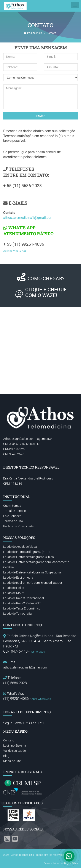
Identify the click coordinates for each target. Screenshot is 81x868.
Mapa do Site (12, 761)
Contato (9, 740)
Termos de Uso (13, 521)
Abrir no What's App (15, 251)
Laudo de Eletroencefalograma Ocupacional (32, 572)
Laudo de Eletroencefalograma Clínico (29, 557)
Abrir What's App (41, 699)
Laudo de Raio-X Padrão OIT (22, 603)
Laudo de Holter (14, 588)
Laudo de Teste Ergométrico (22, 608)
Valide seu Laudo (15, 751)
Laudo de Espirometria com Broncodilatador (33, 583)
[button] (75, 5)
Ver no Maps (38, 652)
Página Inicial (33, 33)
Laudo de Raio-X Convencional (24, 598)
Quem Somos (12, 506)
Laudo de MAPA (14, 593)
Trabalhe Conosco (15, 511)
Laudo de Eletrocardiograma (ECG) (26, 552)
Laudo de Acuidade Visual (20, 547)
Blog (6, 756)
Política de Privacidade (18, 526)
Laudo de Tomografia (17, 614)
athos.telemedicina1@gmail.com (28, 218)
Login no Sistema (15, 746)
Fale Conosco (12, 516)
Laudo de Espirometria (18, 578)
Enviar (40, 116)
